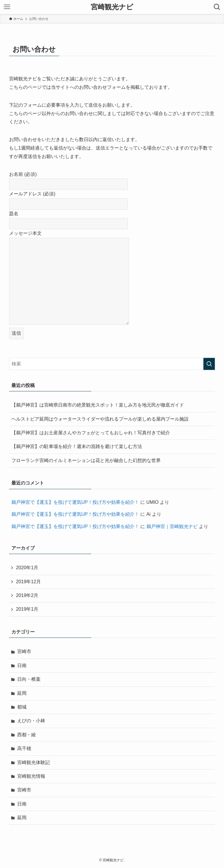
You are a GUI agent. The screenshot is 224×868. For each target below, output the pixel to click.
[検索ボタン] (217, 7)
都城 (22, 707)
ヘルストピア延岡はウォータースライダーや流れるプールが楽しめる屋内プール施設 (100, 419)
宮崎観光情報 (31, 776)
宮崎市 (24, 651)
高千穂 (24, 748)
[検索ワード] (112, 364)
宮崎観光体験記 (34, 762)
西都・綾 (27, 735)
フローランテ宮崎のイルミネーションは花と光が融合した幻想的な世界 (86, 460)
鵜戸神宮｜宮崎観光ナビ (172, 526)
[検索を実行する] (209, 364)
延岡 (22, 693)
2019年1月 (27, 609)
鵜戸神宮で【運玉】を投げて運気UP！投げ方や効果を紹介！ (75, 502)
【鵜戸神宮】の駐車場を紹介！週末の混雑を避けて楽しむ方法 (77, 446)
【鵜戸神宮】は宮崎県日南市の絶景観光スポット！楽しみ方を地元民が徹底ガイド (98, 405)
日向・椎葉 (29, 679)
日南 (22, 665)
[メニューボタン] (7, 7)
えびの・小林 (31, 721)
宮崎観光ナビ (112, 7)
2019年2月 (27, 595)
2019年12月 (28, 582)
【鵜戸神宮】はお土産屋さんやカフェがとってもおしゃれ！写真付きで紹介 (91, 433)
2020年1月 (27, 568)
